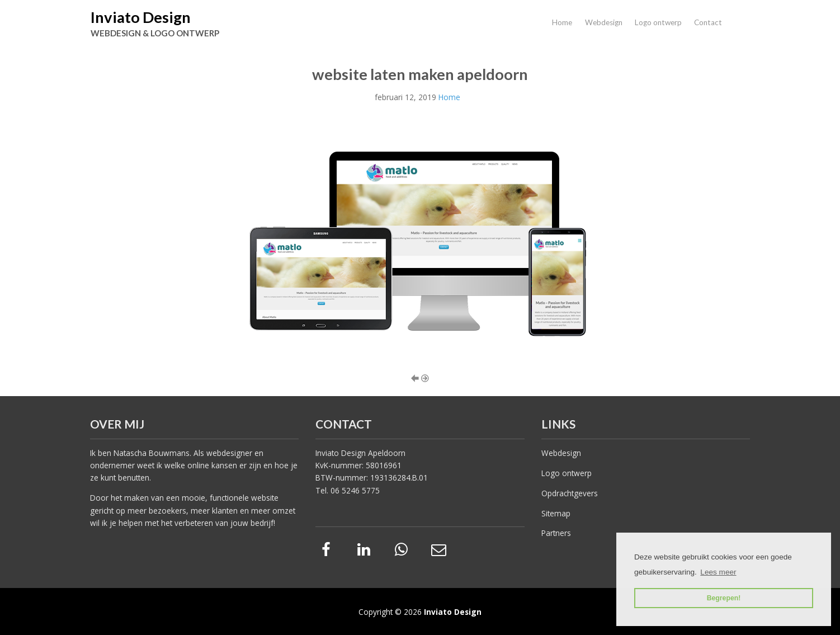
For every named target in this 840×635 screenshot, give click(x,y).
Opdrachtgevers (570, 493)
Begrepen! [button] (724, 598)
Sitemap (556, 513)
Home (562, 22)
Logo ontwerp (658, 22)
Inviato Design (141, 17)
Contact (708, 22)
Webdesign (604, 22)
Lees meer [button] (718, 572)
